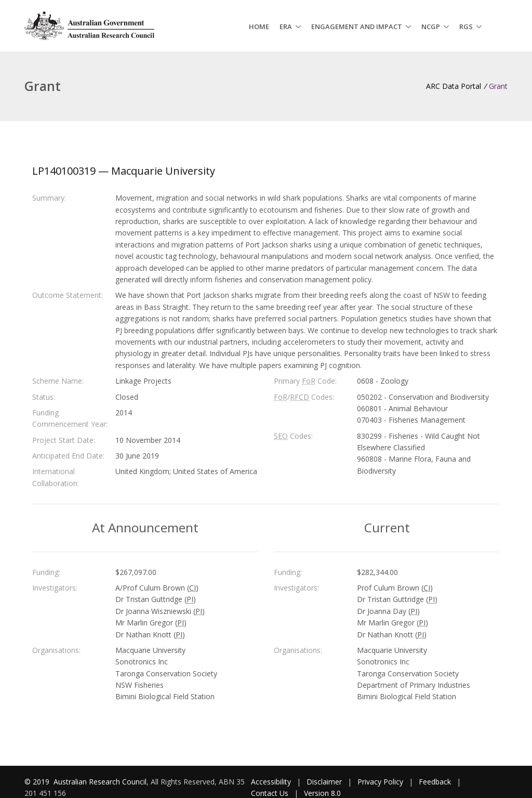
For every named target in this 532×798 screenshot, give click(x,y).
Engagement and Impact (357, 27)
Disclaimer (324, 782)
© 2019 (38, 782)
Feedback (435, 782)
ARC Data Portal (454, 86)
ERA (286, 27)
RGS (466, 27)
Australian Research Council (100, 782)
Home (259, 27)
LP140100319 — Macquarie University (124, 171)
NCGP (431, 27)
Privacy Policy (380, 782)
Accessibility (271, 782)
